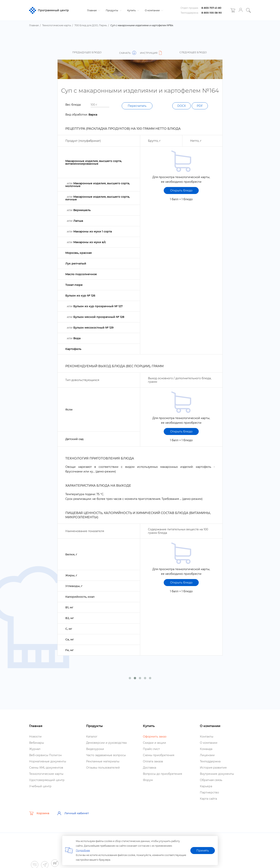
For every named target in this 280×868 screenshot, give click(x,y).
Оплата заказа (153, 761)
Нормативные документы (48, 761)
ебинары (37, 743)
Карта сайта (208, 799)
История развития (213, 768)
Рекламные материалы (103, 761)
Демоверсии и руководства (106, 743)
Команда (206, 749)
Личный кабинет (73, 813)
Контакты (207, 737)
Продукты (113, 10)
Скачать (128, 53)
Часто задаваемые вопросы (106, 755)
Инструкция (151, 53)
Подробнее (83, 850)
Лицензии (207, 755)
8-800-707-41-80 (211, 8)
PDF (200, 106)
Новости (35, 737)
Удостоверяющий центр (47, 780)
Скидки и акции (154, 743)
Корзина (39, 813)
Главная (93, 10)
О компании (154, 10)
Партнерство (209, 792)
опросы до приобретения (162, 774)
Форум (148, 780)
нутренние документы (217, 774)
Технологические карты (46, 774)
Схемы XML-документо (46, 768)
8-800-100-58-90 (212, 13)
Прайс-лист (151, 749)
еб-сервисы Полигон (45, 755)
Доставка (150, 768)
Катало (92, 737)
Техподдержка (210, 761)
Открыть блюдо (181, 190)
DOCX (182, 106)
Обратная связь (211, 780)
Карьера (206, 786)
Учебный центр (40, 786)
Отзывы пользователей (103, 768)
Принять (203, 851)
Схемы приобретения (159, 755)
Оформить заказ (155, 737)
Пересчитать (137, 106)
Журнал (35, 749)
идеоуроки (95, 749)
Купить (133, 10)
